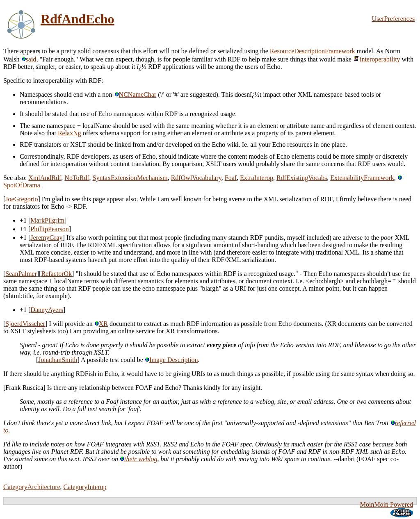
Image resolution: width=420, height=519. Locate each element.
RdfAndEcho (78, 19)
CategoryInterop (85, 487)
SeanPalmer (21, 274)
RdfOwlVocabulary (196, 178)
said (29, 59)
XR (101, 324)
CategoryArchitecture (32, 487)
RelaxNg (70, 133)
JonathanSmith (58, 360)
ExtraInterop (257, 178)
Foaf (231, 178)
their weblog (138, 459)
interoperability (377, 59)
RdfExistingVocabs (302, 178)
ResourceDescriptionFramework (313, 51)
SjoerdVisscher (25, 324)
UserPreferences (393, 19)
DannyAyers (47, 310)
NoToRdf (77, 178)
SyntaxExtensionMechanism (130, 178)
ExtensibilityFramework (362, 178)
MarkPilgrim (47, 220)
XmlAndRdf (45, 178)
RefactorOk (56, 274)
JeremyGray (46, 238)
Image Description (171, 360)
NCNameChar (136, 94)
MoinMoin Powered (387, 504)
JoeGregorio (22, 199)
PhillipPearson (49, 229)
